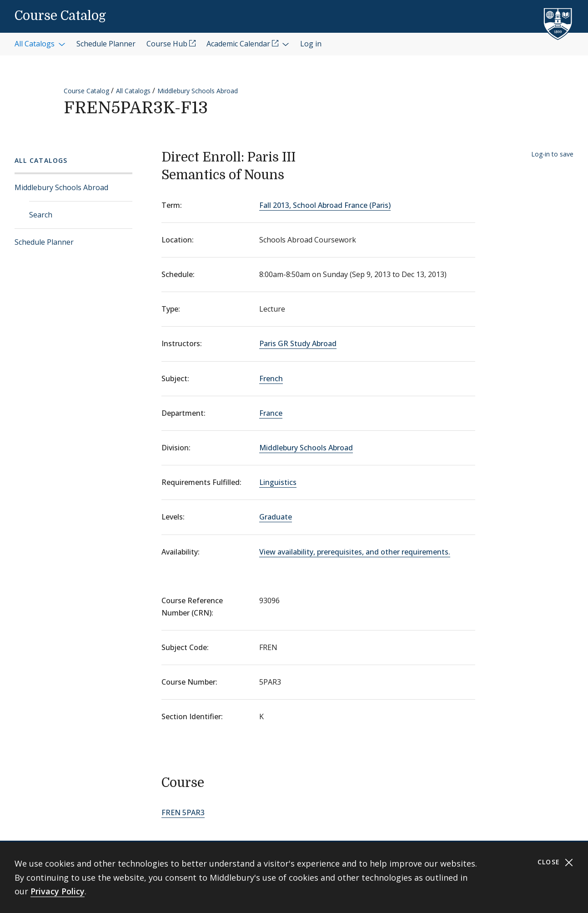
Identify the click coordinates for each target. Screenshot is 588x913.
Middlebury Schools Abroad (198, 91)
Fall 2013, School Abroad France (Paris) (325, 205)
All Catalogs (133, 91)
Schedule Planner (44, 242)
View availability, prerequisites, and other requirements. (355, 552)
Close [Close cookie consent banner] (555, 862)
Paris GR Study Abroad (298, 343)
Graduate (276, 517)
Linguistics (278, 482)
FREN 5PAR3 (183, 812)
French (271, 378)
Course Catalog (60, 16)
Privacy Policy (58, 891)
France (271, 413)
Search (41, 215)
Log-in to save (552, 154)
